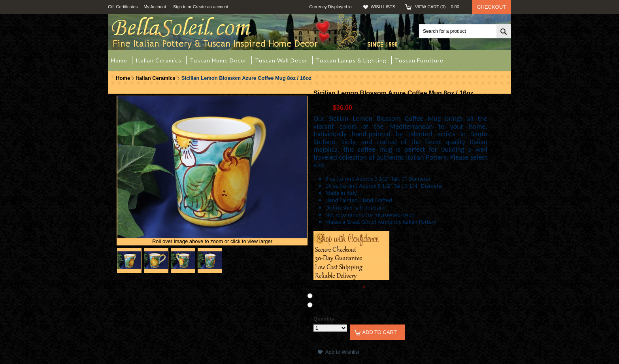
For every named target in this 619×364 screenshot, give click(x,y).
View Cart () (440, 7)
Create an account (211, 7)
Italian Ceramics (156, 78)
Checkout (492, 7)
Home (123, 78)
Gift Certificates (123, 7)
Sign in (180, 7)
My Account (155, 7)
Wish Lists (383, 7)
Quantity (324, 319)
